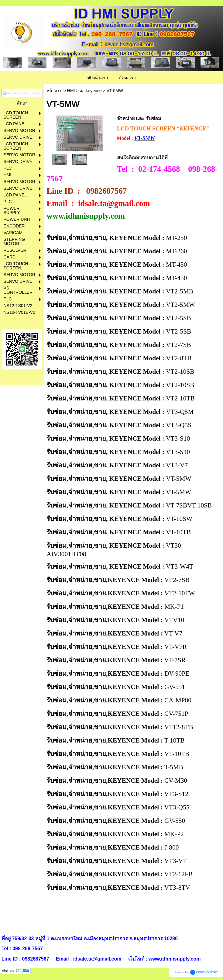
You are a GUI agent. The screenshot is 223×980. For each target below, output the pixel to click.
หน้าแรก (54, 91)
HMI (71, 91)
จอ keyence (91, 91)
